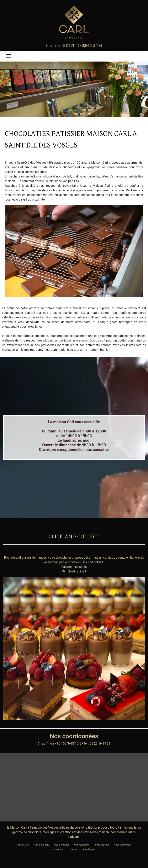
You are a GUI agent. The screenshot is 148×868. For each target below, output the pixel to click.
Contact (74, 850)
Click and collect (123, 845)
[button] (11, 89)
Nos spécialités (82, 845)
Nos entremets (42, 845)
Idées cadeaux (102, 845)
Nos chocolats (61, 845)
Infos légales (89, 850)
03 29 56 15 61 (92, 45)
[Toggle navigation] (8, 56)
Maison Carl (23, 845)
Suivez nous (58, 850)
